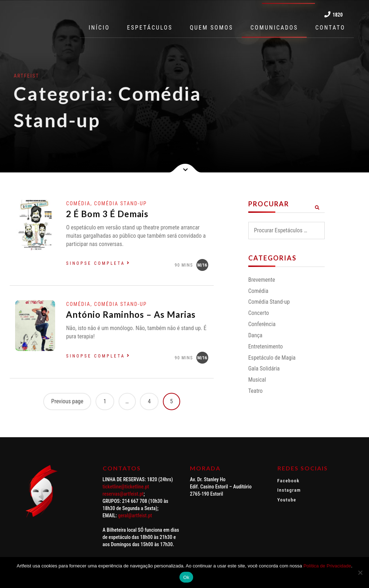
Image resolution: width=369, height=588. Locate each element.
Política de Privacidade (327, 566)
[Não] (360, 572)
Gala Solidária (264, 368)
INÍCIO (99, 28)
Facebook (289, 481)
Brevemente (262, 280)
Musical (257, 380)
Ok (186, 577)
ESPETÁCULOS (150, 28)
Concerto (259, 313)
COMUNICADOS (274, 28)
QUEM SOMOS (212, 28)
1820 (334, 14)
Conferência (262, 324)
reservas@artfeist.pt (123, 494)
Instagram (289, 490)
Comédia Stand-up (269, 302)
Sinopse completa (95, 263)
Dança (255, 335)
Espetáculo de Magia (272, 358)
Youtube (287, 500)
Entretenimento (266, 346)
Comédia (258, 291)
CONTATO (330, 28)
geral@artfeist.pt (135, 515)
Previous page (67, 401)
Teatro (255, 391)
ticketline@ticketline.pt (126, 487)
